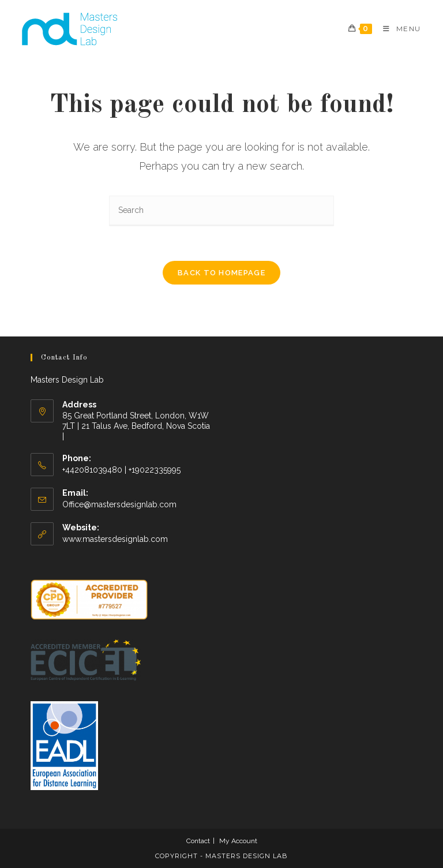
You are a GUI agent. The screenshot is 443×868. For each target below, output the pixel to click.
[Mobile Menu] (397, 29)
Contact (198, 841)
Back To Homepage (221, 273)
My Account (238, 841)
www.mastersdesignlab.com (115, 539)
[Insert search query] (221, 211)
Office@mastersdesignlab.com (119, 504)
